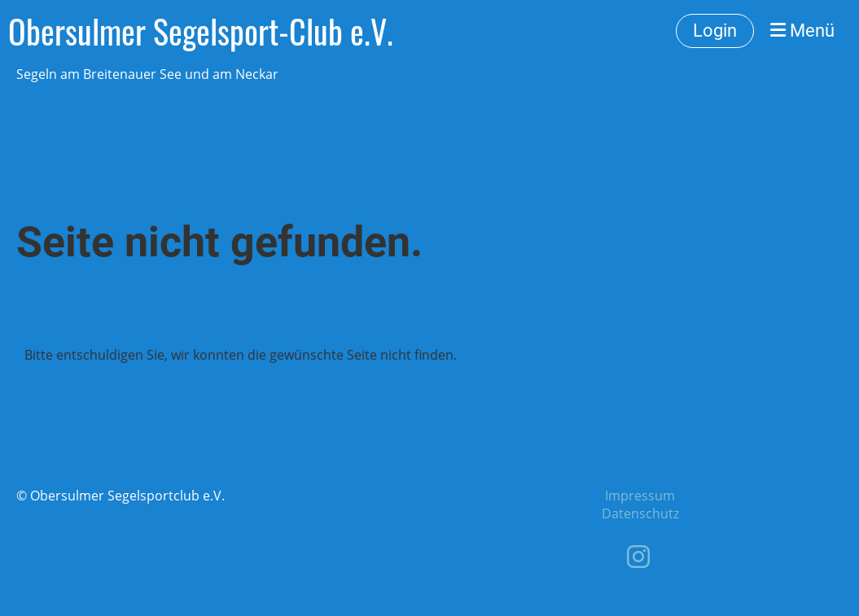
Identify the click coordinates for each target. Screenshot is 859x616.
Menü (802, 31)
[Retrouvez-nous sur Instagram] (638, 556)
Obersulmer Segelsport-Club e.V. (201, 31)
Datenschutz (640, 513)
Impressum (640, 496)
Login (715, 31)
